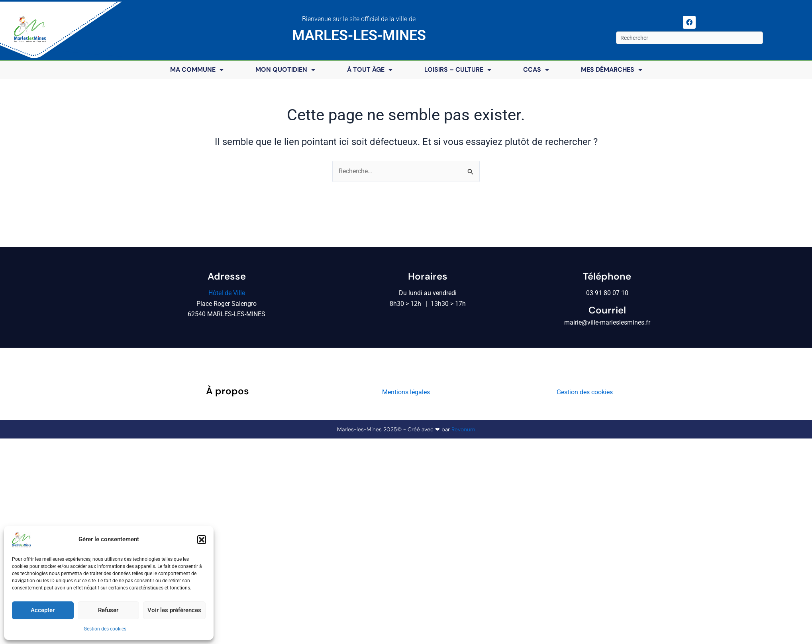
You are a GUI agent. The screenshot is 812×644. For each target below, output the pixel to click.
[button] (202, 540)
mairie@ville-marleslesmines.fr (607, 322)
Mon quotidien (285, 70)
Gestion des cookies (105, 629)
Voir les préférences (174, 610)
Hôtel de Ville (227, 293)
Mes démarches (612, 70)
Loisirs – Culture (458, 70)
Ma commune (197, 70)
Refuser (108, 610)
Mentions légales (406, 392)
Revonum (463, 429)
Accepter (43, 610)
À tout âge (370, 70)
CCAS (536, 70)
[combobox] (689, 38)
